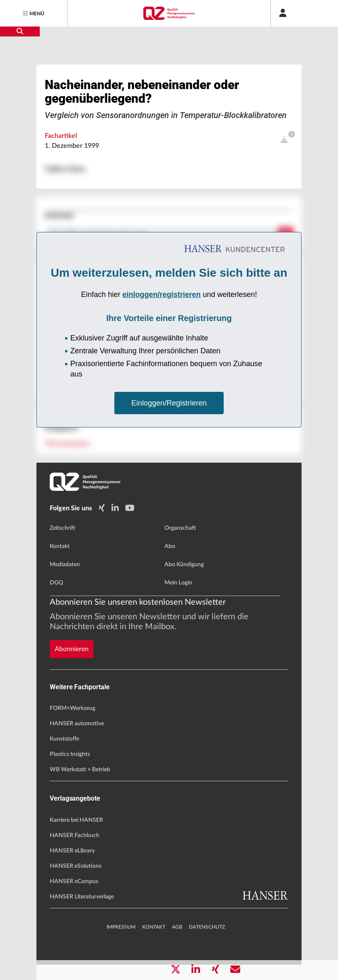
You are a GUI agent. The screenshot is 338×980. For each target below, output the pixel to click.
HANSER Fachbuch (75, 851)
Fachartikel (61, 165)
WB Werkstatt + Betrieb (80, 785)
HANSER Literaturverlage (82, 912)
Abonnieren (72, 664)
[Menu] (34, 13)
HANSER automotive (77, 739)
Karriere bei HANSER (76, 835)
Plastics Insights (70, 770)
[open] (284, 169)
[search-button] (20, 31)
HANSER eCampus (74, 897)
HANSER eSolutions (76, 881)
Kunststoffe (64, 754)
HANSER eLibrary (72, 866)
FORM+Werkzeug (72, 724)
